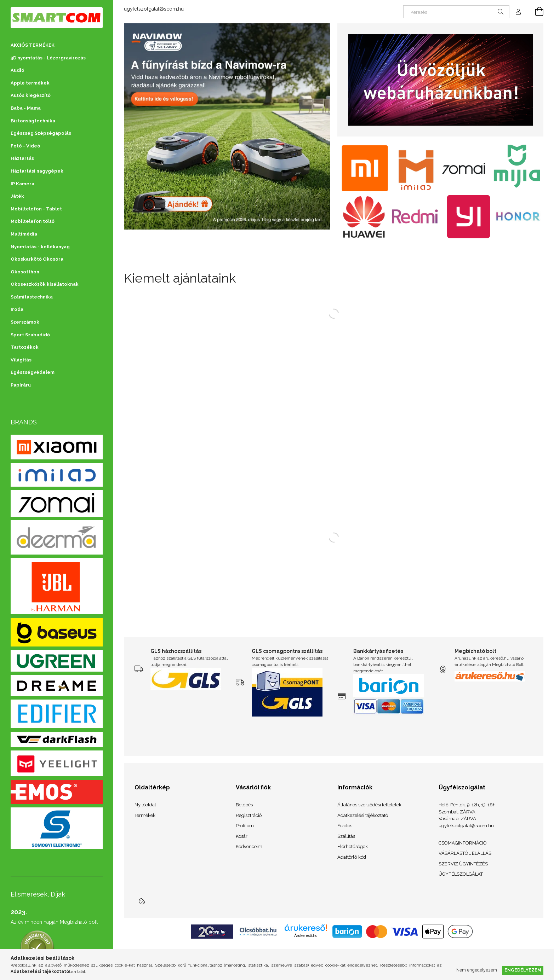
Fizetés (345, 826)
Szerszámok (25, 322)
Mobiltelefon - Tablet (36, 209)
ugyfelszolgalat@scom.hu (154, 9)
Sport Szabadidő (30, 335)
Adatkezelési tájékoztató (363, 815)
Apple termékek (30, 83)
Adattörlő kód (352, 857)
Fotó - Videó (25, 146)
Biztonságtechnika (33, 121)
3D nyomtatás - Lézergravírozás (48, 58)
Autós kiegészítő (31, 95)
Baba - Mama (26, 108)
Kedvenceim (249, 846)
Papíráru (21, 385)
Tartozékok (25, 347)
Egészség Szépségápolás (41, 133)
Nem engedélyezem (477, 970)
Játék (17, 196)
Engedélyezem (523, 970)
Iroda (17, 309)
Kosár (242, 836)
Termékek (145, 815)
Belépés (244, 805)
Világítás (21, 360)
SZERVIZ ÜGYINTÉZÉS (463, 864)
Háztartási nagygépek (37, 171)
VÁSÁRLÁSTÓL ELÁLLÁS (465, 853)
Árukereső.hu (306, 935)
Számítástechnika (32, 297)
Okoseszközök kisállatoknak (45, 284)
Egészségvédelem (33, 372)
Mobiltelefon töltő (33, 221)
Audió (18, 70)
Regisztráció (249, 815)
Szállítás (346, 836)
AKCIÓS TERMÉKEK (33, 45)
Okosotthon (25, 272)
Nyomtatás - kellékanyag (40, 247)
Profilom (245, 826)
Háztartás (22, 158)
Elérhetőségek (353, 846)
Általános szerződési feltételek (369, 805)
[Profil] (518, 12)
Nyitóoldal (145, 805)
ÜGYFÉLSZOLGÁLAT (461, 874)
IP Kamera (22, 184)
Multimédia (24, 234)
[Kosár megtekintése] (535, 12)
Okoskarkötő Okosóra (37, 259)
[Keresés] (456, 12)
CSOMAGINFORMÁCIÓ (463, 843)
